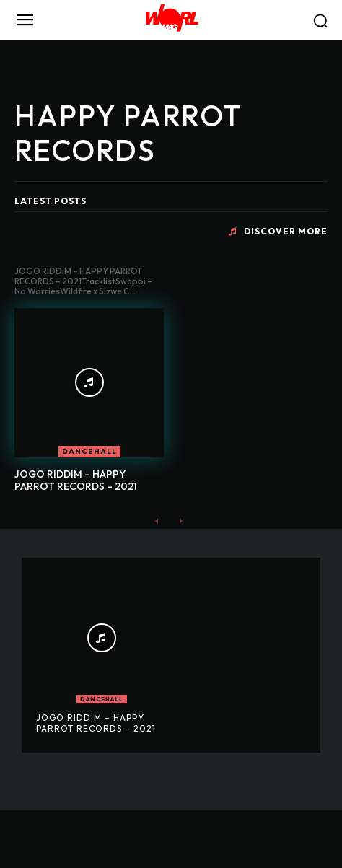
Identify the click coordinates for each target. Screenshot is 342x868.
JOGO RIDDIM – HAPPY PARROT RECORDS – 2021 (76, 480)
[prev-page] (157, 520)
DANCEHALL (89, 451)
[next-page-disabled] (180, 520)
